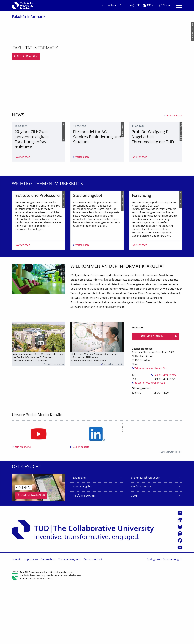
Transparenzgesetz (69, 619)
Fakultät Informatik (29, 17)
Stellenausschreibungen (146, 537)
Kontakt (17, 619)
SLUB (134, 555)
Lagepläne (79, 537)
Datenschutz (48, 619)
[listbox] (97, 265)
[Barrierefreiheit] (138, 6)
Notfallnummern (141, 546)
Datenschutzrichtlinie (54, 424)
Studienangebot (83, 546)
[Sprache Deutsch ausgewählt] (148, 6)
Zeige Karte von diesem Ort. (151, 428)
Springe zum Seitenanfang (163, 619)
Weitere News (174, 116)
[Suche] (164, 6)
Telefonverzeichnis (84, 555)
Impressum (31, 619)
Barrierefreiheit (93, 619)
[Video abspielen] (39, 396)
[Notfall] (132, 6)
